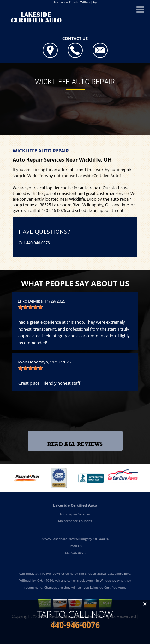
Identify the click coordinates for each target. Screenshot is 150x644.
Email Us (75, 546)
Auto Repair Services (75, 514)
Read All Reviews (75, 444)
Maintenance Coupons (75, 521)
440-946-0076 (54, 210)
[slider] (30, 307)
